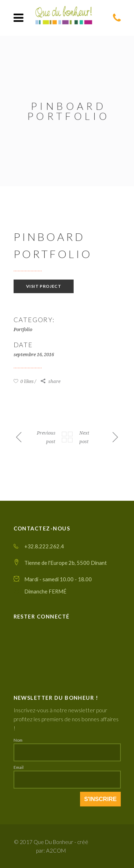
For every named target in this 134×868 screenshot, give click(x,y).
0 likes (24, 381)
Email (19, 767)
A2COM (56, 850)
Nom (18, 740)
